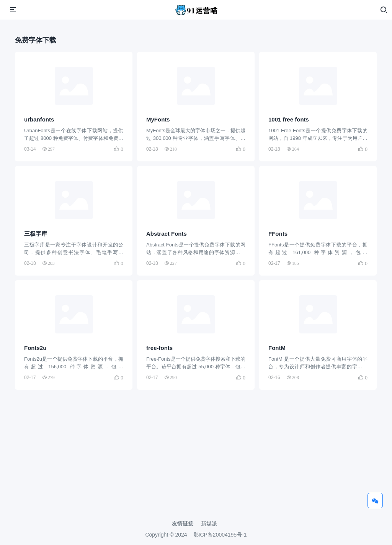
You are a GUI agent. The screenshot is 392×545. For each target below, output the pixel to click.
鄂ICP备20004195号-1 (220, 535)
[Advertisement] (196, 462)
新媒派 (209, 524)
